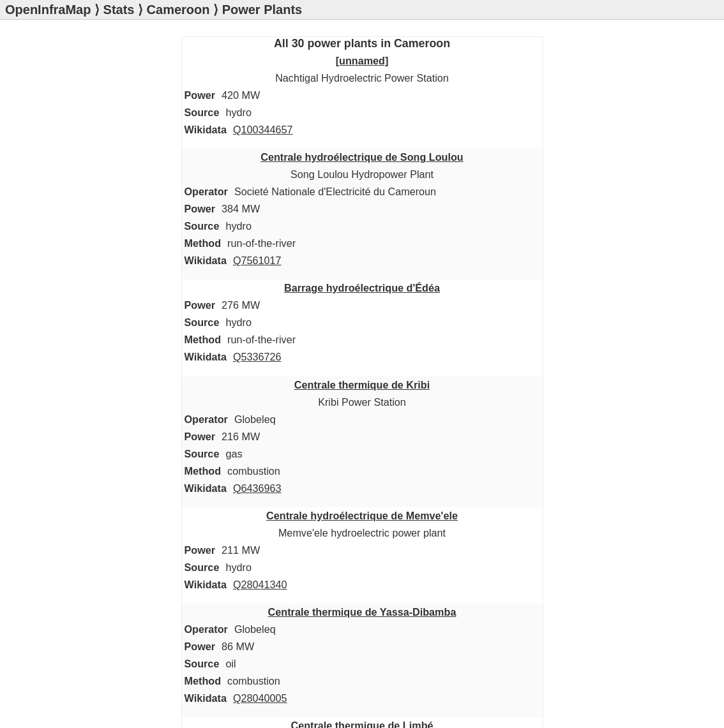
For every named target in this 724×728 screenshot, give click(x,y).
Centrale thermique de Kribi (362, 385)
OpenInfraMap (48, 10)
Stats (119, 10)
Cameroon (178, 10)
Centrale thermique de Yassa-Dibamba (362, 612)
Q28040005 (260, 698)
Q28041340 (260, 584)
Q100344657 (263, 130)
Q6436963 (257, 488)
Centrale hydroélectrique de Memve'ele (362, 516)
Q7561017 (257, 260)
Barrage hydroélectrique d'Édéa (362, 288)
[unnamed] (362, 61)
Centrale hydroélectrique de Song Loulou (362, 157)
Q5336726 (257, 357)
